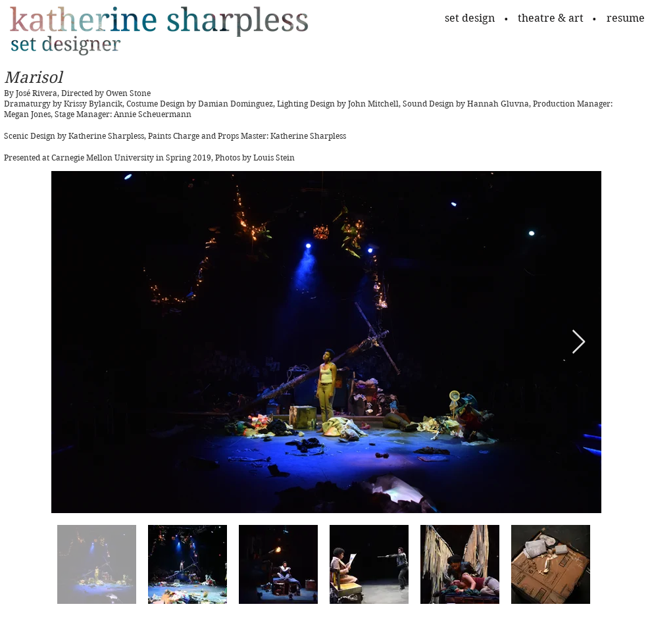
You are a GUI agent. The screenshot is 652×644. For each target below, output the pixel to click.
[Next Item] (579, 342)
